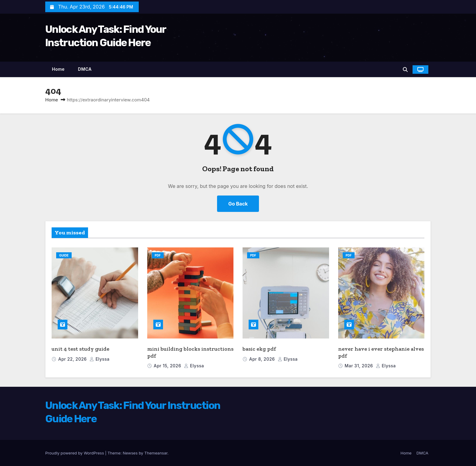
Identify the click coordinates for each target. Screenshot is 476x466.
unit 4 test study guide (80, 349)
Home (58, 69)
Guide (64, 255)
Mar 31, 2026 (359, 366)
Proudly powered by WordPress (75, 453)
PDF (158, 255)
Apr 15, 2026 (168, 366)
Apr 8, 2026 (263, 359)
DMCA (85, 69)
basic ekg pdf (259, 349)
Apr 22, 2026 (73, 359)
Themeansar (156, 453)
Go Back (238, 204)
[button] (405, 70)
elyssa (100, 359)
